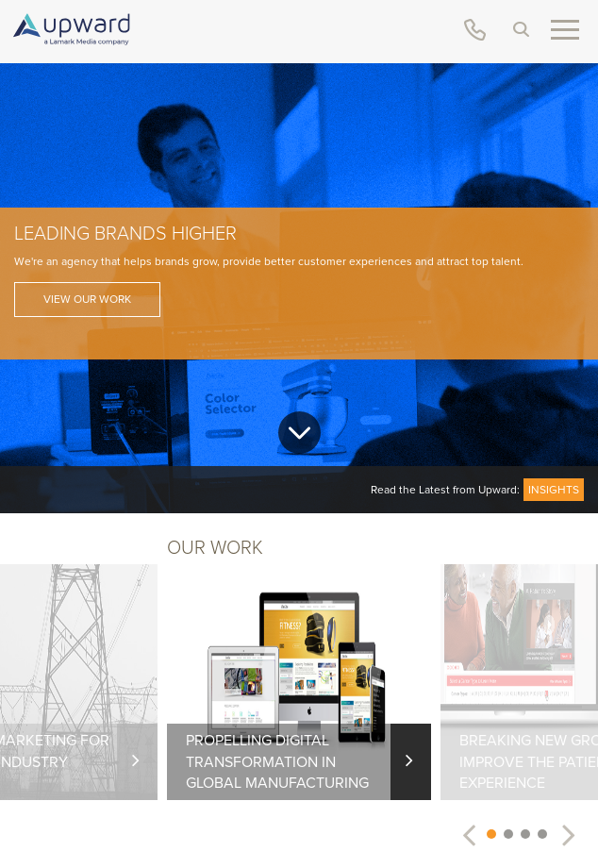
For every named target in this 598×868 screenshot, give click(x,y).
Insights (554, 490)
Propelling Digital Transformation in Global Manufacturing (277, 762)
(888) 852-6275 (475, 30)
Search (521, 29)
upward (71, 29)
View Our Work (87, 299)
